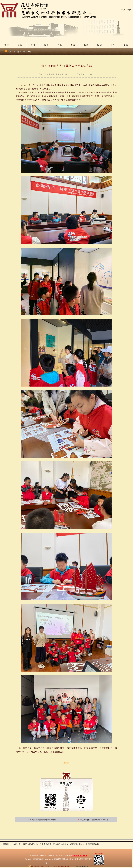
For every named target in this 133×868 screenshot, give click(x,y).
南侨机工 (17, 844)
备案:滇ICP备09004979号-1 (64, 866)
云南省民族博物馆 (61, 844)
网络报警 (85, 866)
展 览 (99, 45)
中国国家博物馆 (92, 844)
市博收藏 (51, 856)
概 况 (20, 45)
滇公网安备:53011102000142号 (41, 866)
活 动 (60, 45)
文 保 (126, 45)
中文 (123, 10)
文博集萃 (67, 856)
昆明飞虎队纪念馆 (30, 844)
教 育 (73, 45)
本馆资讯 (59, 856)
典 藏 (86, 45)
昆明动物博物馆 (77, 844)
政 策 (33, 45)
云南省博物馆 (45, 844)
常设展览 (43, 856)
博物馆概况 (34, 856)
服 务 (46, 45)
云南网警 (78, 866)
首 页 (7, 45)
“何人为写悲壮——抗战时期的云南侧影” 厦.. (94, 820)
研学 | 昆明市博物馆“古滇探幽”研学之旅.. (43, 820)
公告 (113, 45)
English (130, 10)
